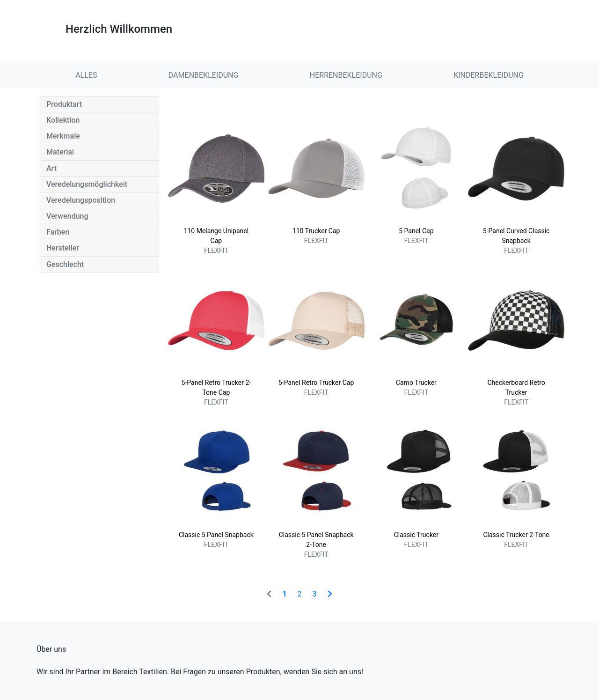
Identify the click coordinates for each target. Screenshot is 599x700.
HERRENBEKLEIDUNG (346, 75)
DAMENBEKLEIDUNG (204, 75)
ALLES (86, 75)
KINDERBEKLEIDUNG (489, 75)
